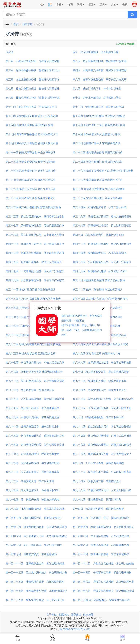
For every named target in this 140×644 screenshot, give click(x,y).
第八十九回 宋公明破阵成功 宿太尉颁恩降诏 (32, 463)
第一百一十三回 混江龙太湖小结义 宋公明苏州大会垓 (36, 573)
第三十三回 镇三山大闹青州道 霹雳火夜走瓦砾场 (33, 207)
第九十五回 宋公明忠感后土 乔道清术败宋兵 (32, 490)
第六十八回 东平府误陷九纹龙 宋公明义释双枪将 (102, 363)
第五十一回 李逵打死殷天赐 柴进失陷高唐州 (31, 289)
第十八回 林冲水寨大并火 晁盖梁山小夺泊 (96, 134)
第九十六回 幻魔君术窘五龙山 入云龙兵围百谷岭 (102, 490)
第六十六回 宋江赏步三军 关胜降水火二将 (96, 353)
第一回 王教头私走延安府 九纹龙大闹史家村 (32, 61)
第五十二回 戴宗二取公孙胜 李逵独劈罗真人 (98, 289)
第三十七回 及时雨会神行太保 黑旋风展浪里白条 (35, 226)
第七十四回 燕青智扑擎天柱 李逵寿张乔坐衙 (100, 390)
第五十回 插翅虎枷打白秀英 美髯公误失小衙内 (99, 280)
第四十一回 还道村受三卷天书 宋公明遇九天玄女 (35, 244)
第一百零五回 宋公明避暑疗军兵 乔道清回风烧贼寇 (36, 536)
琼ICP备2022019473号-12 (75, 629)
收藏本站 (64, 615)
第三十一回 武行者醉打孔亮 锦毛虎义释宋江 (31, 198)
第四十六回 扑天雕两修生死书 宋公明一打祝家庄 (102, 262)
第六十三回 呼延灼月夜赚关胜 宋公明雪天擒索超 (33, 344)
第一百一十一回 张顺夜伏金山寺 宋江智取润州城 (35, 563)
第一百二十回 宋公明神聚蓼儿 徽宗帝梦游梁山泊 (101, 600)
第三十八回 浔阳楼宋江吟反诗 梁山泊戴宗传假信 (102, 226)
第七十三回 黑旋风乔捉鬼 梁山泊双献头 (30, 390)
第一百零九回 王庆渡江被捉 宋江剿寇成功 (31, 554)
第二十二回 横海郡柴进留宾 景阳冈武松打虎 (98, 153)
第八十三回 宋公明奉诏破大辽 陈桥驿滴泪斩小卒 (35, 436)
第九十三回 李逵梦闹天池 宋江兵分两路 (30, 481)
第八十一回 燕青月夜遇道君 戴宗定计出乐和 (32, 426)
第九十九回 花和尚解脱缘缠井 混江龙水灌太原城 (35, 509)
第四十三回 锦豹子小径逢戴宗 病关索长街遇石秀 (35, 253)
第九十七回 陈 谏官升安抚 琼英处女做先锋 (32, 500)
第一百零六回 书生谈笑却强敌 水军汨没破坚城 (101, 536)
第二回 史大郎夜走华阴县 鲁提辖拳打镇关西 (100, 61)
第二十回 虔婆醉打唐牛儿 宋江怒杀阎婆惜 (96, 143)
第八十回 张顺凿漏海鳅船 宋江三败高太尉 (98, 417)
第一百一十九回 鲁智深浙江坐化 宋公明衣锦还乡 (35, 600)
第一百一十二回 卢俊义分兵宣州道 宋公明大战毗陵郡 (103, 564)
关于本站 (52, 615)
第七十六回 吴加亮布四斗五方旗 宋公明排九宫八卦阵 (103, 399)
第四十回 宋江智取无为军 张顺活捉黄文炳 (98, 235)
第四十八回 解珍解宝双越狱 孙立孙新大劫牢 (100, 271)
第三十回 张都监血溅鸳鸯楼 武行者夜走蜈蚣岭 (99, 189)
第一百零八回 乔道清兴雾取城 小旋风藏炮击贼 (101, 545)
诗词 (70, 5)
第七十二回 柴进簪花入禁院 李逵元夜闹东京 (100, 381)
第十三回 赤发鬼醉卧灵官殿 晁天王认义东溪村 (32, 116)
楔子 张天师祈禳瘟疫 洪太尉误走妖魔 (96, 52)
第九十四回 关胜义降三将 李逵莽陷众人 (97, 481)
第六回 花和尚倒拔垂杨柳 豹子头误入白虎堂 (100, 79)
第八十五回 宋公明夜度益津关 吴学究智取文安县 (35, 445)
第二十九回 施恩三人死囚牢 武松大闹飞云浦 (31, 189)
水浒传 (9, 52)
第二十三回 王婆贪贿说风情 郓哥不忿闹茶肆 (31, 162)
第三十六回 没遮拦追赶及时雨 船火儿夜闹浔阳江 (102, 216)
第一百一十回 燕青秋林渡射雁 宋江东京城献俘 (101, 554)
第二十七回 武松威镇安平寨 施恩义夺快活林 (31, 180)
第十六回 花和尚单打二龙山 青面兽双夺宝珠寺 (99, 125)
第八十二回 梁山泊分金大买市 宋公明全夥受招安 (102, 426)
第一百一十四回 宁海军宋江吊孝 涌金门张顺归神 (102, 573)
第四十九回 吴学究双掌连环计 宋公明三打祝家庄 (35, 280)
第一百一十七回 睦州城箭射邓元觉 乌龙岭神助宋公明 (36, 591)
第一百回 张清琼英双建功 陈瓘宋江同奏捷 (98, 509)
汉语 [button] (81, 5)
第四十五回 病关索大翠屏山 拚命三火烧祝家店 (34, 262)
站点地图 (88, 615)
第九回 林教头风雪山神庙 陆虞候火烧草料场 (32, 98)
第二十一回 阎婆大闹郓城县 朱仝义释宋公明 (31, 153)
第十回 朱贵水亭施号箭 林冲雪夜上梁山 (97, 98)
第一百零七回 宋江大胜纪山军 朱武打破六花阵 (34, 545)
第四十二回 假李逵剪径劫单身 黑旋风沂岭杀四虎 (102, 244)
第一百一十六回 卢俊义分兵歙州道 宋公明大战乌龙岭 (103, 582)
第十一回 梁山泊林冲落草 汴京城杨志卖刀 (31, 107)
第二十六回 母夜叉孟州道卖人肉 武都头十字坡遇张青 (103, 171)
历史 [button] (103, 5)
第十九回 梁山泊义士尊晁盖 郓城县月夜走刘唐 (32, 143)
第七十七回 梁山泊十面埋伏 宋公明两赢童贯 (32, 408)
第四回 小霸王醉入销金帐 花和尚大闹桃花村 (100, 70)
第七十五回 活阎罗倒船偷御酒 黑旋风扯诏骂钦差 (35, 399)
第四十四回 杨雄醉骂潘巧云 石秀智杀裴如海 (100, 253)
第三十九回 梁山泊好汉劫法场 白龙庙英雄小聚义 (35, 235)
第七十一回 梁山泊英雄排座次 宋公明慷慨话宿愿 (35, 381)
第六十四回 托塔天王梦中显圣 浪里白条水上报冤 (100, 344)
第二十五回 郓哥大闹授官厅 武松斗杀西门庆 (31, 171)
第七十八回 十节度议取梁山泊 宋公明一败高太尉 (102, 408)
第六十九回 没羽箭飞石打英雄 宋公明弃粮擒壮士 (34, 372)
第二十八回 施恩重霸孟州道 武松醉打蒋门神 (98, 180)
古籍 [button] (60, 5)
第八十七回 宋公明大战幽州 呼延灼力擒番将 (32, 454)
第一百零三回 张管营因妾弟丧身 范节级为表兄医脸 (36, 527)
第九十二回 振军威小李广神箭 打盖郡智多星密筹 (102, 472)
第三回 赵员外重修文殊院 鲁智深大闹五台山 (32, 70)
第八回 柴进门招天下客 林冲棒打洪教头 (97, 89)
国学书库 (28, 24)
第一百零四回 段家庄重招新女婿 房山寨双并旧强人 (103, 527)
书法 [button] (92, 5)
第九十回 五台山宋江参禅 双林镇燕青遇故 (98, 463)
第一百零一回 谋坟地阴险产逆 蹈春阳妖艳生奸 (34, 518)
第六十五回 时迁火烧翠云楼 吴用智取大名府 (31, 353)
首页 (16, 24)
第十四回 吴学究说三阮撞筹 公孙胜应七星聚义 (99, 116)
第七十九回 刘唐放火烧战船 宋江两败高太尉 (32, 417)
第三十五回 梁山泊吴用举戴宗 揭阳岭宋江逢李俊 (35, 216)
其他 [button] (114, 5)
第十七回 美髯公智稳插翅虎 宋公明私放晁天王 (32, 134)
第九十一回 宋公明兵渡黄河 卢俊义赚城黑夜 (32, 472)
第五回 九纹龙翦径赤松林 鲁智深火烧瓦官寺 (32, 79)
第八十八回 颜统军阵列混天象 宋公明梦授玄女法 (102, 454)
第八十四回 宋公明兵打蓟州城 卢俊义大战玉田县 (102, 436)
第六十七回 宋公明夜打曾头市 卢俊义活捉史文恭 (35, 363)
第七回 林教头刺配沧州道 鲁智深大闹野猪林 (32, 89)
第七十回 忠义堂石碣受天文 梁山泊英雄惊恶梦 (101, 372)
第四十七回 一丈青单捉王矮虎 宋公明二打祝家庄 (35, 271)
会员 (125, 5)
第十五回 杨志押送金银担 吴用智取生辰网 (29, 125)
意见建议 (76, 615)
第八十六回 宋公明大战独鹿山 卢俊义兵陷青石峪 (102, 445)
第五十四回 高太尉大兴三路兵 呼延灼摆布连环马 (100, 299)
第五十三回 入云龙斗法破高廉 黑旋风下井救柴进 (33, 299)
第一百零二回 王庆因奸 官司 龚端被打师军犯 (101, 518)
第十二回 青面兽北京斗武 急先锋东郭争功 (98, 107)
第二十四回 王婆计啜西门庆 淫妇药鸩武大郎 (98, 162)
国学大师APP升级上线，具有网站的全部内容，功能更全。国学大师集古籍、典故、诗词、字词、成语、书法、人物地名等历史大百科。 (82, 325)
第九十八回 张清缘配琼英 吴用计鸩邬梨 (97, 500)
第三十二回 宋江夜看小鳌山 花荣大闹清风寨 (98, 198)
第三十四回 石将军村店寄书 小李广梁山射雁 (100, 207)
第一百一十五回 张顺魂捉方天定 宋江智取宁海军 (35, 582)
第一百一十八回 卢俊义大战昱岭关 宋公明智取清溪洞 (103, 591)
